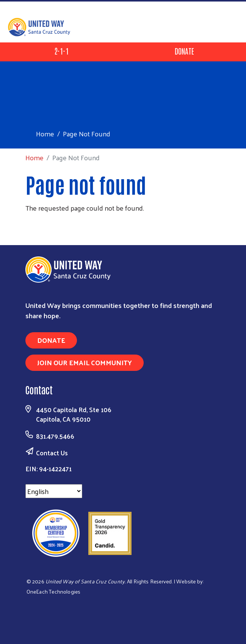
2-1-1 (61, 51)
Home (45, 134)
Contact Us (52, 453)
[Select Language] (54, 491)
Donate (184, 51)
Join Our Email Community (85, 362)
